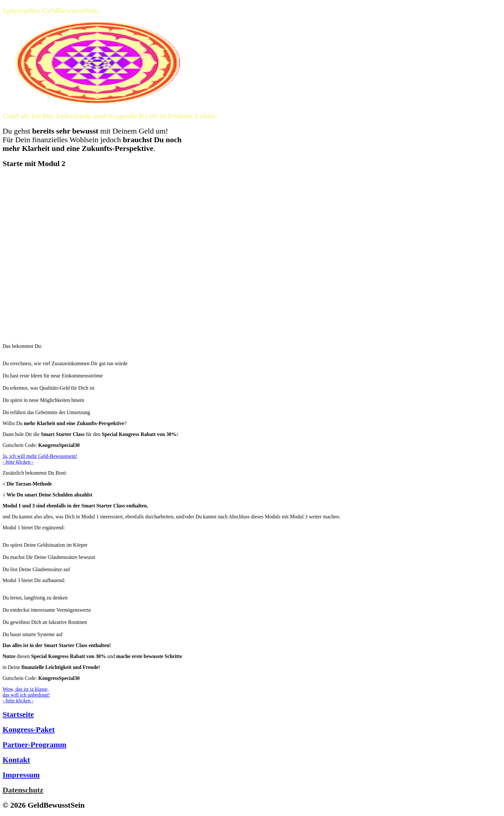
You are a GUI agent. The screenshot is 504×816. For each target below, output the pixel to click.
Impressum (21, 775)
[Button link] (252, 459)
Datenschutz (23, 790)
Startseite (18, 714)
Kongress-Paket (29, 729)
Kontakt (16, 760)
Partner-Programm (35, 745)
